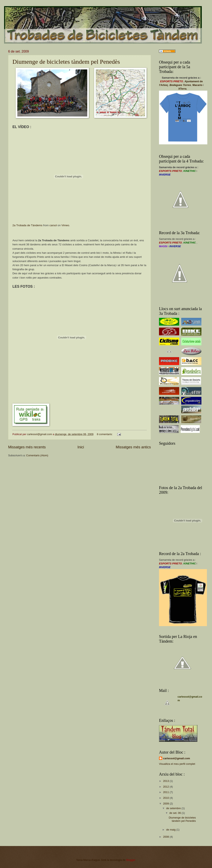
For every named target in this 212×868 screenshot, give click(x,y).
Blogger (131, 860)
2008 (166, 837)
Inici (81, 447)
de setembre (174, 808)
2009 (166, 804)
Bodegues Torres (180, 85)
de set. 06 (176, 813)
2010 (166, 798)
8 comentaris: (105, 434)
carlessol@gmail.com (177, 758)
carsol (53, 225)
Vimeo (65, 225)
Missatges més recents (27, 447)
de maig (171, 830)
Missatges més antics (133, 447)
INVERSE (165, 175)
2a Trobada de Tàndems (27, 225)
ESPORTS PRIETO (172, 81)
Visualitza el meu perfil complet (177, 764)
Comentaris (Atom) (37, 455)
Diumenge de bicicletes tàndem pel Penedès (66, 62)
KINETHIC (190, 171)
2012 (166, 787)
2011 (166, 792)
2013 (166, 781)
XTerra (182, 89)
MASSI (163, 246)
